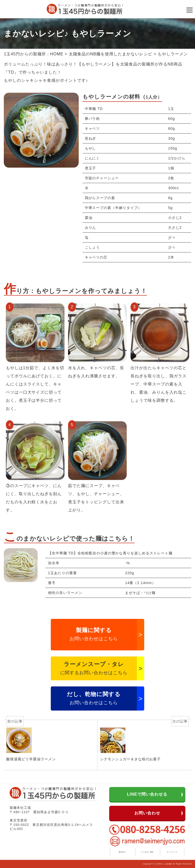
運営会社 (122, 852)
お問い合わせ (147, 813)
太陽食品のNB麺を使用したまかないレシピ (111, 54)
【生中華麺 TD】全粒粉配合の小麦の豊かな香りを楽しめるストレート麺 (110, 553)
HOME (57, 54)
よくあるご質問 (147, 852)
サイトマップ (172, 852)
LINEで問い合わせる (147, 794)
